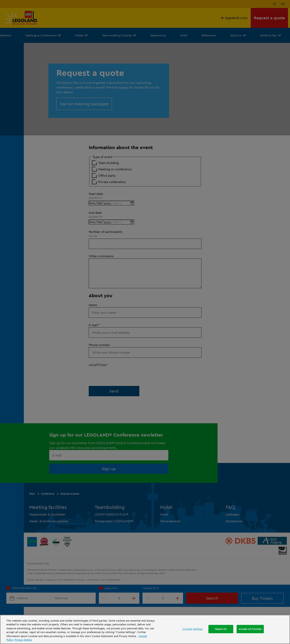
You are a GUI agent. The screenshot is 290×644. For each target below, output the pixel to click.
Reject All (221, 629)
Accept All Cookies (250, 629)
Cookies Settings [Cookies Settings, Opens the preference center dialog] (193, 629)
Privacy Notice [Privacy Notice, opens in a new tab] (23, 640)
